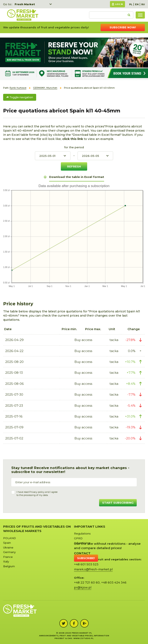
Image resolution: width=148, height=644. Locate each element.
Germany (9, 552)
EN (137, 4)
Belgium (9, 566)
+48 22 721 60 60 (87, 582)
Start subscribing (118, 503)
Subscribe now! (123, 27)
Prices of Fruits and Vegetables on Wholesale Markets (37, 529)
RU (143, 4)
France (8, 557)
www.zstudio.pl (83, 638)
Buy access (83, 340)
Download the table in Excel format (77, 177)
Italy (6, 561)
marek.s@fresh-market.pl (93, 569)
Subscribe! (86, 558)
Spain (7, 543)
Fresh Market (25, 4)
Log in (119, 4)
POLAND (10, 538)
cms (70, 638)
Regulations (82, 533)
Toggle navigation (20, 97)
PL (131, 4)
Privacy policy (37, 492)
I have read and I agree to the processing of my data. (37, 494)
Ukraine (8, 547)
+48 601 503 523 (86, 564)
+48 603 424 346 (114, 582)
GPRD (78, 538)
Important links (90, 526)
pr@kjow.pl (83, 587)
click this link (73, 139)
